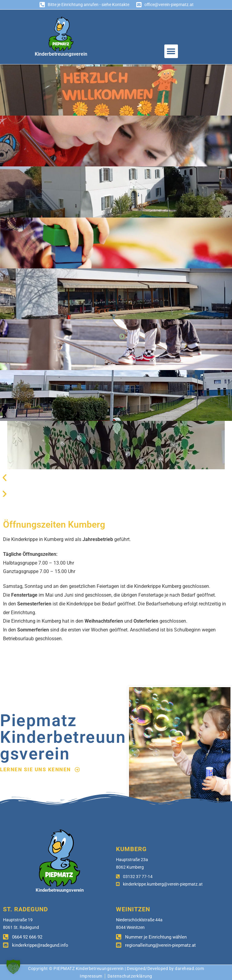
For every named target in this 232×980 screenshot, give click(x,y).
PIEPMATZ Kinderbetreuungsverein (89, 969)
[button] (171, 51)
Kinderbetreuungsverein (61, 54)
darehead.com (189, 969)
